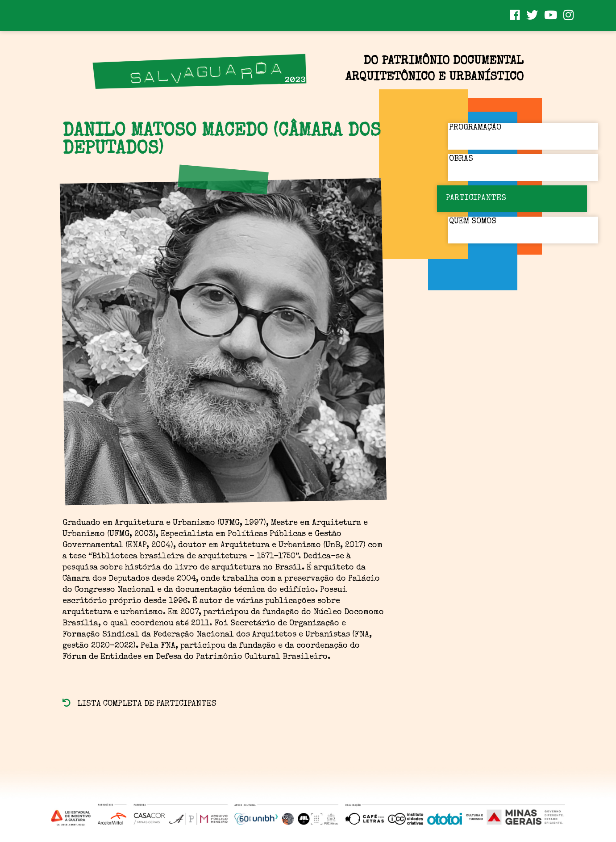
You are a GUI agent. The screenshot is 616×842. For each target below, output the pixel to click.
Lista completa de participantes (139, 704)
